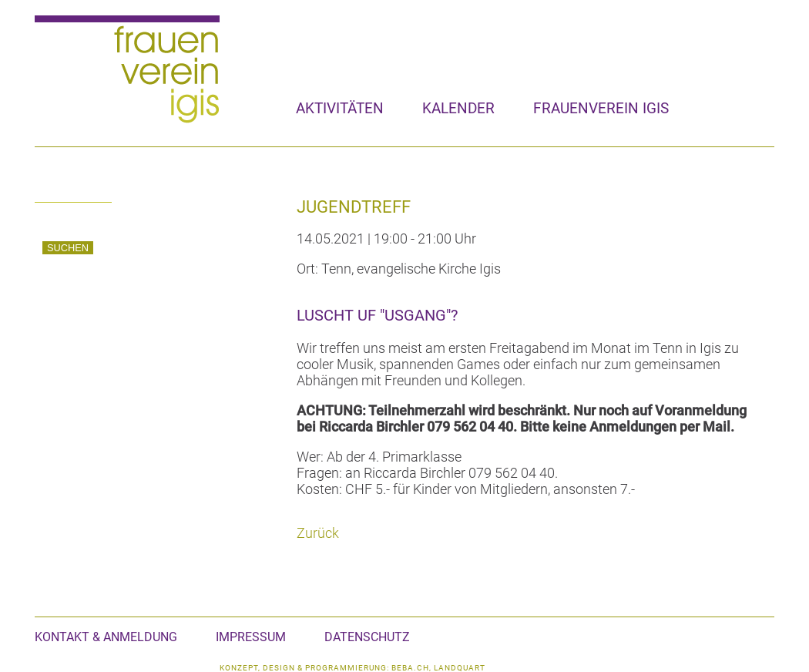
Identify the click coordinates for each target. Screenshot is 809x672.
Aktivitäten (340, 108)
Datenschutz (367, 637)
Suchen (68, 248)
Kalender (458, 108)
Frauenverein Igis (601, 108)
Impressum (251, 637)
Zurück (318, 533)
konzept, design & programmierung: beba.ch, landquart (352, 668)
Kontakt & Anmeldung (106, 637)
